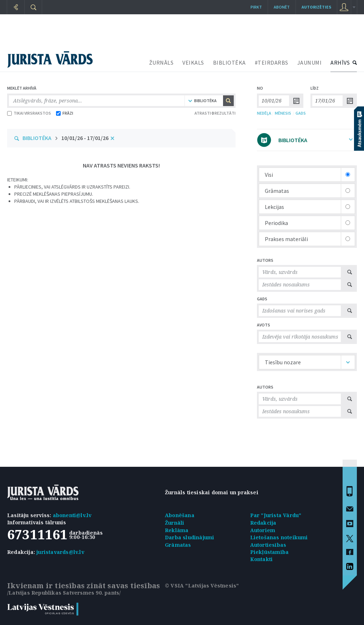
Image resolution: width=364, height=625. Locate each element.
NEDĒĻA (264, 113)
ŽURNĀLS (161, 62)
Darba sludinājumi (189, 537)
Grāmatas (178, 545)
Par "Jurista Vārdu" (276, 515)
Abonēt (282, 7)
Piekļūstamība (270, 552)
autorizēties (316, 7)
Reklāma (177, 530)
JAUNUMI (310, 62)
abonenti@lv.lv (72, 515)
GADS (301, 113)
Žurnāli (175, 523)
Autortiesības (268, 545)
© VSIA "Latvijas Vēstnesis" (202, 586)
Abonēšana (180, 515)
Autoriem (263, 530)
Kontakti (262, 559)
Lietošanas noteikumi (279, 537)
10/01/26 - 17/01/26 (85, 138)
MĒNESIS (283, 113)
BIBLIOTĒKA (229, 62)
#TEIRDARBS (272, 62)
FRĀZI (65, 113)
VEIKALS (193, 62)
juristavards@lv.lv (60, 552)
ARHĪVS (340, 62)
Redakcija (263, 523)
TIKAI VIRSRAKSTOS (29, 113)
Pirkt (256, 7)
